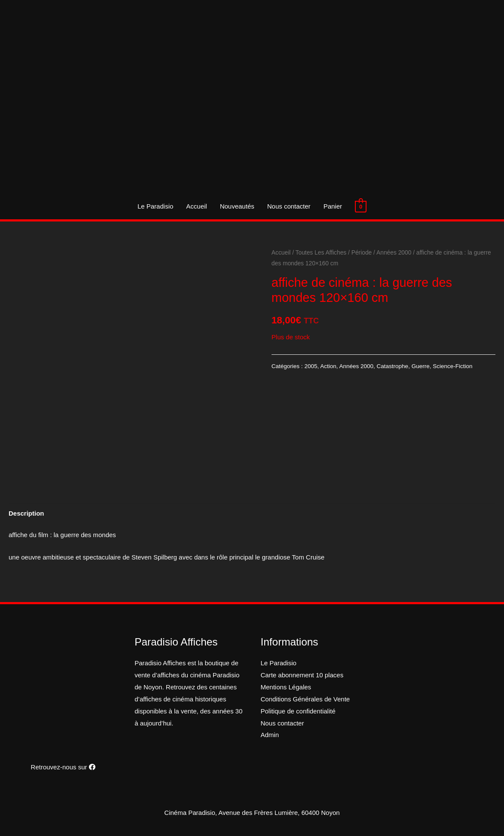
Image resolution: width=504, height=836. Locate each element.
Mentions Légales (286, 687)
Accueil (196, 206)
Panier (333, 206)
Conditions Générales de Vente (305, 699)
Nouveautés (237, 206)
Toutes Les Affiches (321, 253)
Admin (270, 735)
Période (362, 253)
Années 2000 (394, 253)
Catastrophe (393, 366)
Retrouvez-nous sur (63, 767)
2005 (311, 366)
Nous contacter (289, 206)
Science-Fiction (452, 366)
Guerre (421, 366)
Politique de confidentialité (298, 711)
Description (26, 513)
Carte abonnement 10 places (302, 675)
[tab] (26, 513)
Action (328, 366)
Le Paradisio (155, 206)
